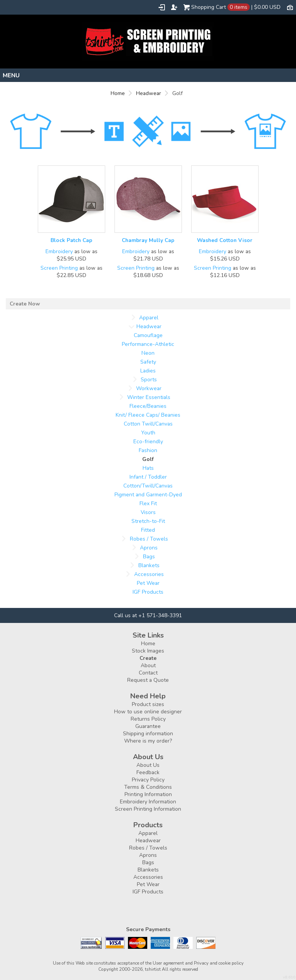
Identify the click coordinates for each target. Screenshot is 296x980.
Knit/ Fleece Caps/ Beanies (148, 415)
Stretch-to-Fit (148, 521)
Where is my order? (148, 741)
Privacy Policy (148, 780)
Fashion (148, 450)
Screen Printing (59, 268)
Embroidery (59, 251)
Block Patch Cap (71, 240)
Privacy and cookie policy (219, 963)
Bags (149, 557)
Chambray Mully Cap (148, 240)
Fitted (148, 530)
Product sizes (148, 704)
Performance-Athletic (148, 344)
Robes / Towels (149, 539)
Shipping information (148, 734)
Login (162, 7)
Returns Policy (148, 719)
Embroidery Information (148, 802)
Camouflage (148, 335)
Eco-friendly (148, 442)
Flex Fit (148, 503)
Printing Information (148, 794)
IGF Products (148, 592)
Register (174, 7)
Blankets (149, 565)
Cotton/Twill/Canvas (148, 486)
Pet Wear (148, 583)
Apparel (149, 318)
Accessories (149, 574)
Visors (148, 512)
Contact (148, 673)
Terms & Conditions (148, 787)
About (148, 665)
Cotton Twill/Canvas (148, 424)
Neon (148, 353)
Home (118, 93)
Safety (148, 362)
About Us (148, 765)
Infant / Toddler (148, 477)
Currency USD (290, 7)
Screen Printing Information (148, 809)
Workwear (149, 388)
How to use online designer (148, 712)
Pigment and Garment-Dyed (148, 495)
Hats (148, 468)
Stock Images (148, 651)
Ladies (148, 371)
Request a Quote (148, 680)
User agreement (168, 963)
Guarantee (148, 726)
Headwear (149, 93)
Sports (149, 380)
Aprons (149, 548)
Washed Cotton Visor (225, 240)
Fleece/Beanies (148, 406)
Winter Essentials (149, 397)
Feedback (148, 772)
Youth (148, 433)
